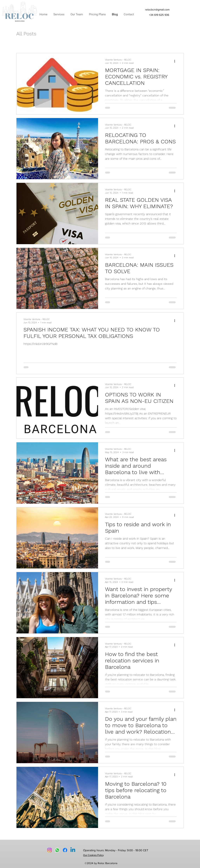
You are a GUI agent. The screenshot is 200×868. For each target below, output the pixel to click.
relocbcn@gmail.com (157, 10)
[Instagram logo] (50, 850)
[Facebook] (65, 850)
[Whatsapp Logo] (57, 850)
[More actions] (176, 61)
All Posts (26, 34)
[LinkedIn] (73, 850)
